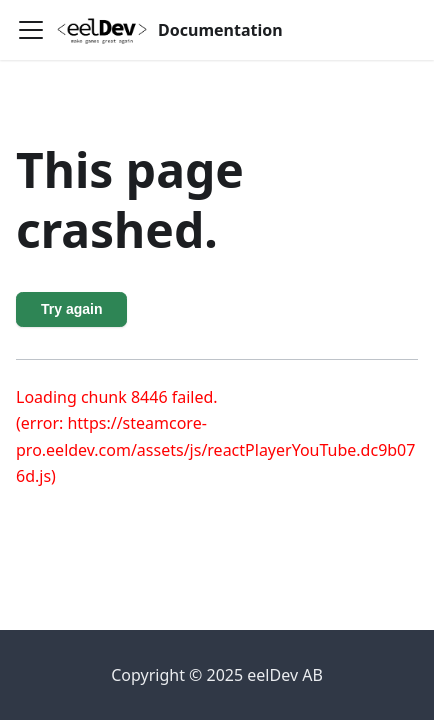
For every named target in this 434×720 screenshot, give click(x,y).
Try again (71, 309)
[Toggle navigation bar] (31, 30)
